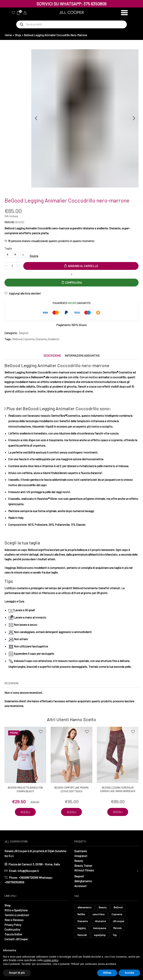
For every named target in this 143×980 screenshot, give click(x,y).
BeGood (20, 222)
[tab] (52, 356)
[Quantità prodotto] (12, 266)
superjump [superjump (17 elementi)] (100, 935)
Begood (24, 333)
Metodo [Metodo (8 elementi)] (117, 928)
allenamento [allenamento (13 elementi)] (84, 907)
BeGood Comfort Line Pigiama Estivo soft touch (71, 790)
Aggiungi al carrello (83, 266)
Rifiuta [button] (107, 973)
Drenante (42, 339)
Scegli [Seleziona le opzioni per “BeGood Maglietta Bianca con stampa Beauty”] (25, 812)
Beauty (79, 861)
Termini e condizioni (17, 915)
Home (8, 35)
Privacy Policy (13, 924)
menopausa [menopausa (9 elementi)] (100, 928)
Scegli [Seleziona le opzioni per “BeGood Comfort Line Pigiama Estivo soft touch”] (71, 812)
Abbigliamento (83, 881)
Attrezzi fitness (84, 870)
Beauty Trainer (83, 866)
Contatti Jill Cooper (17, 939)
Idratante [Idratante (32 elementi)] (100, 921)
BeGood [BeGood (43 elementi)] (118, 907)
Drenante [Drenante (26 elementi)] (83, 921)
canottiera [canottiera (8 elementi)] (98, 914)
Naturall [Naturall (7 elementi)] (82, 935)
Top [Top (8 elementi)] (115, 935)
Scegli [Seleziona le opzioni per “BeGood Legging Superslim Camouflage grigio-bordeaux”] (118, 812)
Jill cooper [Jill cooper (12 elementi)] (119, 921)
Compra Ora (73, 283)
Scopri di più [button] (17, 973)
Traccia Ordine (13, 934)
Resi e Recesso (14, 920)
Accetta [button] (129, 973)
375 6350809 (95, 4)
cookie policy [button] (51, 960)
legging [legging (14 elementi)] (82, 928)
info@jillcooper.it (28, 871)
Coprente (29, 339)
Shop (18, 35)
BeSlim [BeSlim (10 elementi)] (81, 914)
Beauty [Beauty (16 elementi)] (103, 907)
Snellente (54, 339)
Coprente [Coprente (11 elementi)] (117, 914)
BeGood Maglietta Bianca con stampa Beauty (25, 790)
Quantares (81, 851)
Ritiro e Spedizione (16, 910)
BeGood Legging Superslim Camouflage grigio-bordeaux (118, 790)
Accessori (81, 886)
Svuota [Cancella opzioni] (34, 256)
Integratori (81, 856)
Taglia (8, 248)
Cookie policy (13, 929)
